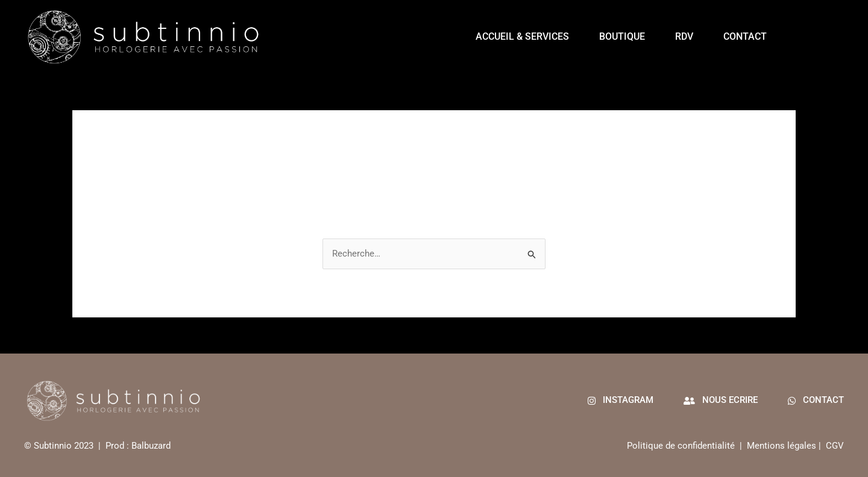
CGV (835, 446)
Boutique (622, 36)
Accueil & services (522, 36)
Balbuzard (151, 446)
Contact (745, 36)
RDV (684, 36)
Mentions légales (782, 446)
